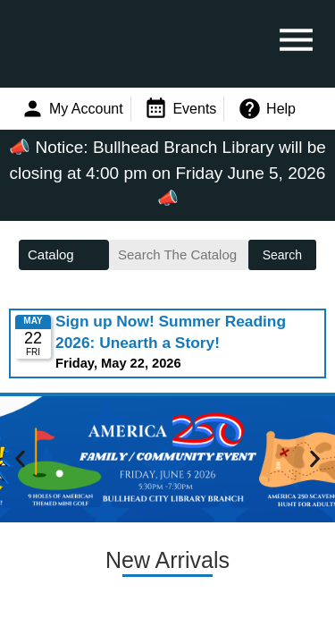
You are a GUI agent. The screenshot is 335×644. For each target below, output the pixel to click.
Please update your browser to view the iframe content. (167, 343)
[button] (20, 458)
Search (282, 255)
